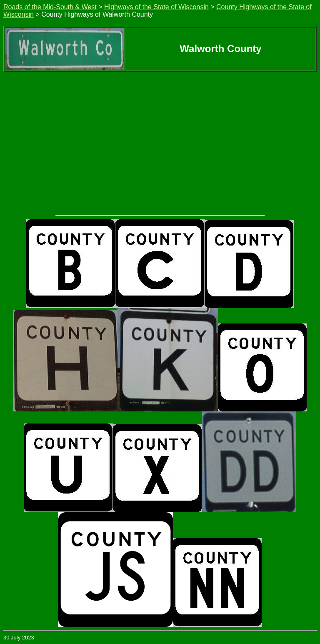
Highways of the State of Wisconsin (156, 7)
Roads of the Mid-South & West (50, 7)
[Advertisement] (160, 134)
